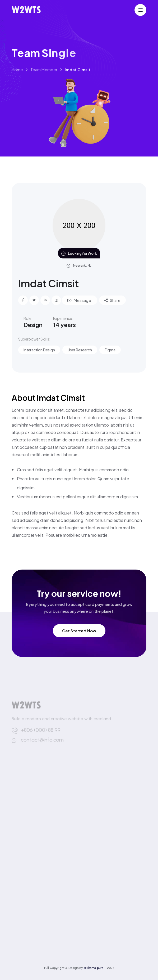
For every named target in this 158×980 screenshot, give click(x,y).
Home (17, 75)
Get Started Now (79, 631)
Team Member (44, 75)
